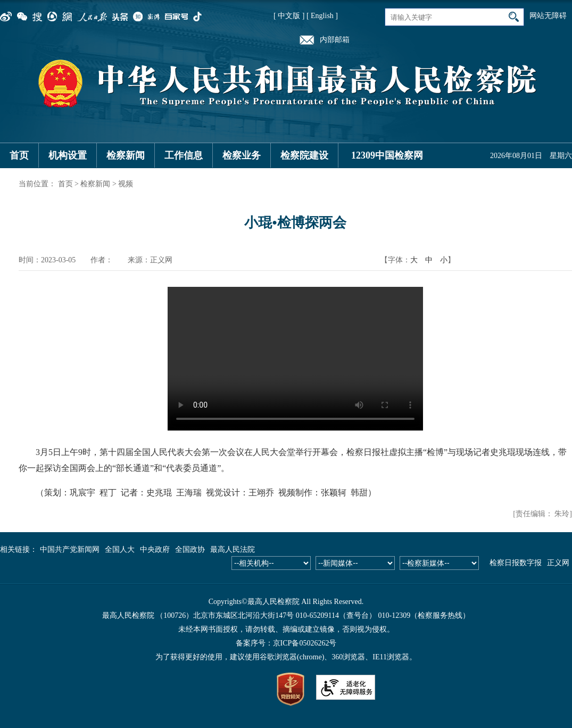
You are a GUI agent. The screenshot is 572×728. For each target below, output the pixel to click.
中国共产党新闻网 (70, 549)
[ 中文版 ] (289, 16)
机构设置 (68, 155)
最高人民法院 (233, 549)
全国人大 (120, 549)
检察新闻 (126, 155)
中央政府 (155, 549)
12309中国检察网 (387, 155)
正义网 (558, 563)
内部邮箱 (335, 40)
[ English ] (322, 16)
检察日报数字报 (516, 563)
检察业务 (242, 155)
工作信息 (184, 155)
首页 (19, 155)
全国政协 (190, 549)
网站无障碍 (548, 16)
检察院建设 (304, 155)
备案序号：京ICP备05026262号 (286, 643)
